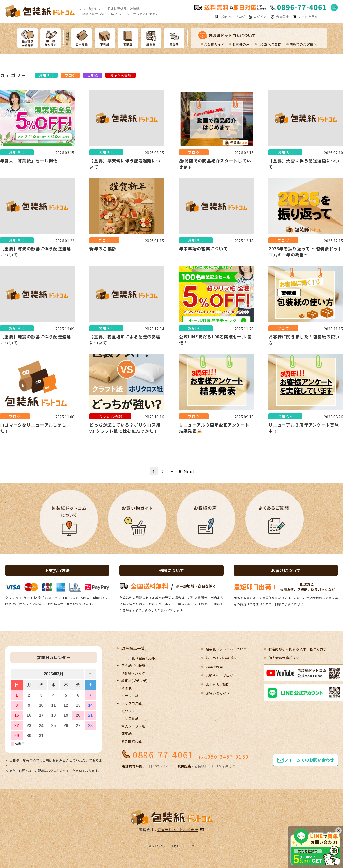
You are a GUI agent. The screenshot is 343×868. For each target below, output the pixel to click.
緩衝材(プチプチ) (134, 681)
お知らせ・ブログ (232, 17)
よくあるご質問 (269, 44)
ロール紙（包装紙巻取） (140, 658)
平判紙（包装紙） (135, 665)
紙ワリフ (128, 711)
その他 (126, 688)
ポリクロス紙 (132, 703)
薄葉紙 (126, 734)
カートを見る (308, 17)
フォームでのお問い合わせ (309, 760)
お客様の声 (241, 44)
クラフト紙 (130, 696)
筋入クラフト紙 (133, 726)
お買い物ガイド (218, 693)
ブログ (70, 75)
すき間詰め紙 (132, 741)
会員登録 (282, 17)
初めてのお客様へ (303, 44)
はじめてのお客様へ (221, 658)
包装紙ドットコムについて (232, 35)
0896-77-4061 (163, 755)
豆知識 (93, 75)
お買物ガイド (214, 44)
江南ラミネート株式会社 (178, 830)
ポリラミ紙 (130, 718)
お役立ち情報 (120, 75)
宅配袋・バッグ (133, 673)
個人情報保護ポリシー (286, 658)
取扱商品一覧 (133, 648)
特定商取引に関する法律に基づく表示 (298, 649)
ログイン (260, 17)
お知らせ (46, 75)
